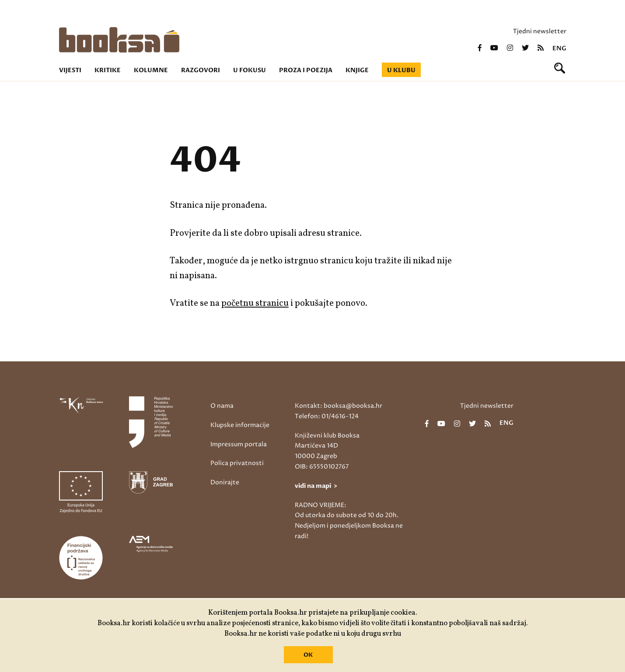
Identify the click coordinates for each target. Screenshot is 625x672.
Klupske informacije (240, 425)
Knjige (357, 70)
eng (559, 49)
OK (308, 655)
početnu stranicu (255, 303)
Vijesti (70, 70)
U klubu (401, 70)
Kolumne (151, 70)
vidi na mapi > (316, 486)
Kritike (108, 70)
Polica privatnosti (237, 463)
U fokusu (250, 70)
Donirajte (225, 482)
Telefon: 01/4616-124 (327, 416)
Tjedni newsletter (540, 31)
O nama (222, 406)
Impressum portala (239, 444)
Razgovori (201, 70)
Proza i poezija (306, 70)
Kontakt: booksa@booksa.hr (339, 406)
